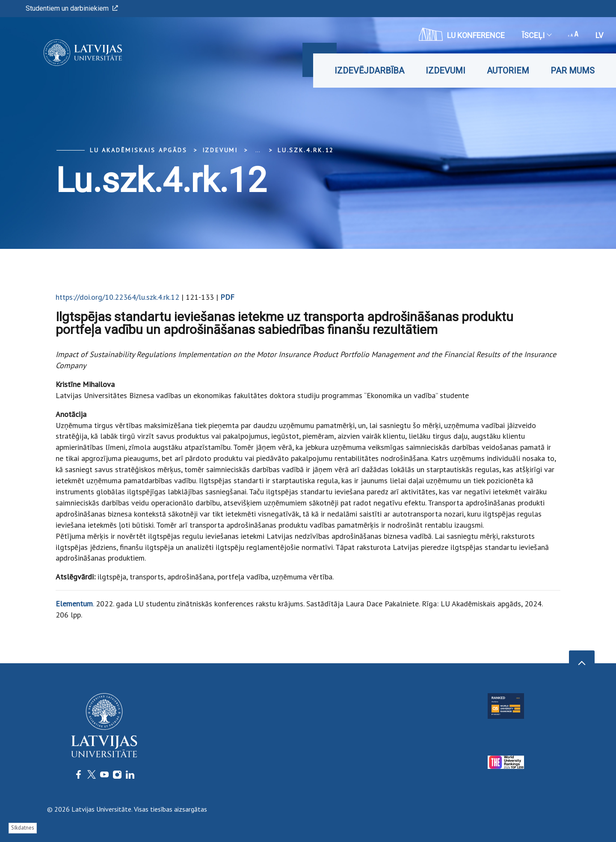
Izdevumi (446, 71)
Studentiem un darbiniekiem (72, 8)
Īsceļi (536, 35)
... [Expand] (258, 150)
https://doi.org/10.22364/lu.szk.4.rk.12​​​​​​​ (117, 297)
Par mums (573, 71)
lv (599, 35)
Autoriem (508, 71)
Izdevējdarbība (369, 71)
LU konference (462, 34)
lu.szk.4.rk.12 (306, 150)
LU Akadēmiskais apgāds (139, 150)
